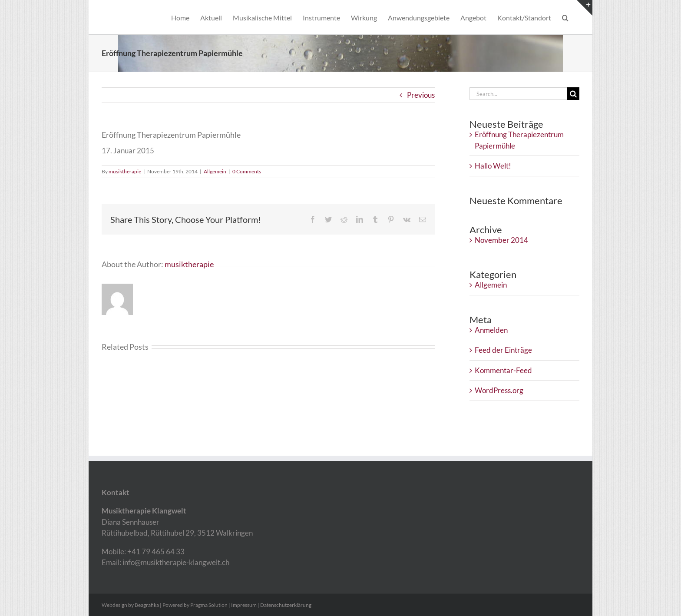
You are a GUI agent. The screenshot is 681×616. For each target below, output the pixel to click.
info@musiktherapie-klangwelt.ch (175, 562)
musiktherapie (125, 171)
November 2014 (501, 240)
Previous (421, 95)
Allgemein (215, 171)
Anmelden (491, 330)
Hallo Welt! (493, 166)
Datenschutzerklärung (286, 605)
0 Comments (247, 171)
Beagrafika (147, 605)
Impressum (244, 605)
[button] (565, 17)
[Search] (573, 94)
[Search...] (518, 94)
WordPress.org (499, 390)
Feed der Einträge (503, 350)
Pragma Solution (209, 605)
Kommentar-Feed (503, 370)
